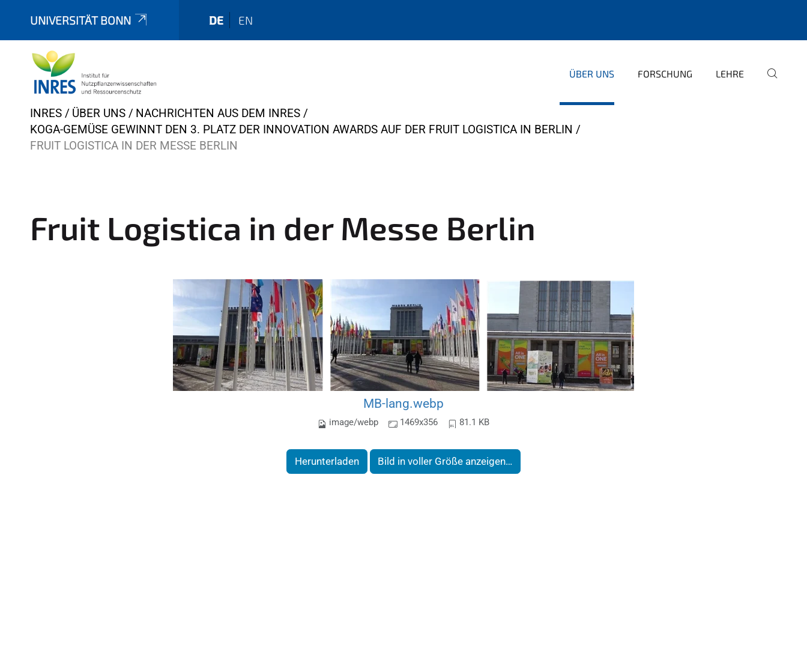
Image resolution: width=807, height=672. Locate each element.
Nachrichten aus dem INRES (218, 113)
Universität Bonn (89, 20)
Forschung (665, 74)
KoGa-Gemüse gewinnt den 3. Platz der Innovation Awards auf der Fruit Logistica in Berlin (301, 129)
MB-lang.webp (403, 403)
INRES (46, 113)
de (216, 20)
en (246, 20)
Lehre (730, 74)
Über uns (592, 74)
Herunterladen (327, 461)
